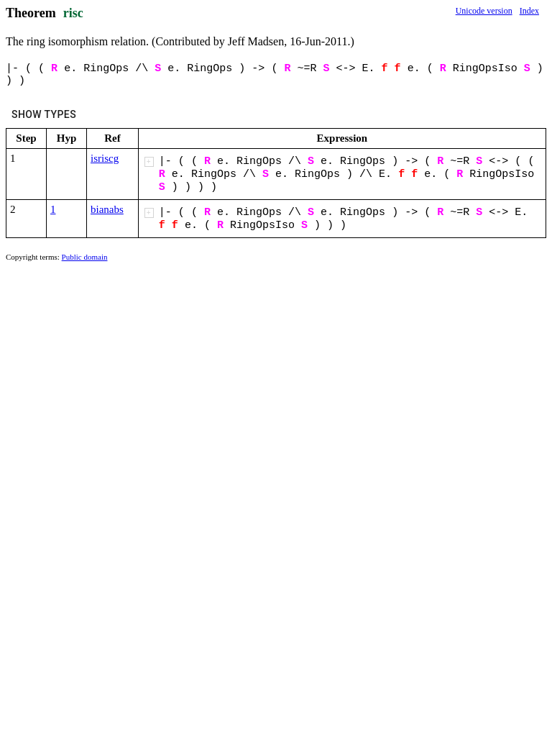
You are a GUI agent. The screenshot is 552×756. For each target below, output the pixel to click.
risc (73, 13)
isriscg (105, 158)
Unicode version (484, 11)
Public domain (85, 257)
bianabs (107, 209)
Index (529, 11)
